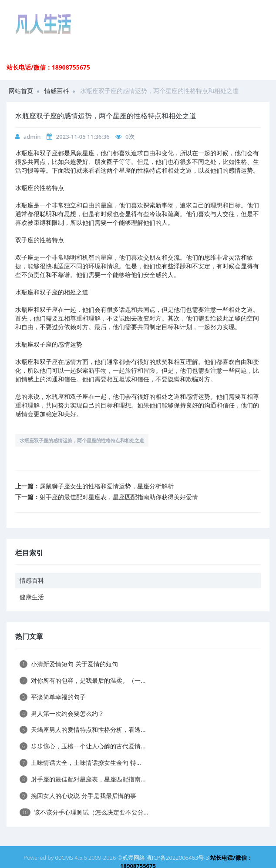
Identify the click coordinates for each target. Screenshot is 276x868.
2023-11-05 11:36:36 (83, 137)
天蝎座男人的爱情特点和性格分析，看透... (82, 729)
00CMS (64, 858)
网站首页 (21, 91)
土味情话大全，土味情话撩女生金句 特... (80, 763)
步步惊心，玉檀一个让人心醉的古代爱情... (82, 746)
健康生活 (32, 597)
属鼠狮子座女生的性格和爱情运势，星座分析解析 (107, 486)
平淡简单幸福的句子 (53, 697)
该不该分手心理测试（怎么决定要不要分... (84, 812)
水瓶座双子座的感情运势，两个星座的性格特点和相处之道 (82, 440)
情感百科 (57, 91)
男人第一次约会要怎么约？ (62, 713)
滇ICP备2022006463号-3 (178, 858)
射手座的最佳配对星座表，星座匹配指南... (82, 779)
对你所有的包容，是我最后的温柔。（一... (82, 680)
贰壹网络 (134, 858)
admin (32, 137)
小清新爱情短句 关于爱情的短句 (69, 664)
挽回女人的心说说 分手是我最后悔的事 (78, 796)
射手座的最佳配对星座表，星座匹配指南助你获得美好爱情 (119, 497)
